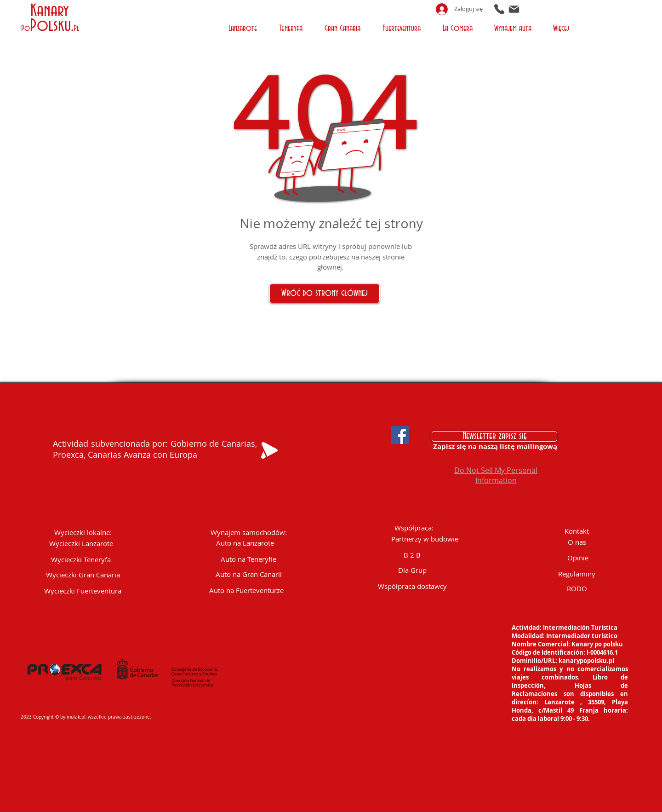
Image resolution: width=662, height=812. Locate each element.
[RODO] (577, 589)
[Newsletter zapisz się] (494, 436)
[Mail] (514, 9)
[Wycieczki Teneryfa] (81, 560)
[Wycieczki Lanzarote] (81, 544)
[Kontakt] (577, 531)
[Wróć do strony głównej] (325, 294)
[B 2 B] (412, 555)
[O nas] (577, 542)
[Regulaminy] (577, 574)
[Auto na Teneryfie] (248, 559)
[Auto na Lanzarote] (245, 543)
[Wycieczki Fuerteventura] (83, 591)
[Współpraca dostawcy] (412, 586)
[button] (244, 27)
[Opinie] (578, 558)
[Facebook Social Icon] (400, 435)
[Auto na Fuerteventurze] (246, 590)
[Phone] (499, 9)
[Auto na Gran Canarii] (249, 574)
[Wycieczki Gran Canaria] (83, 575)
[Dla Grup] (412, 570)
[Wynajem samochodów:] (249, 533)
